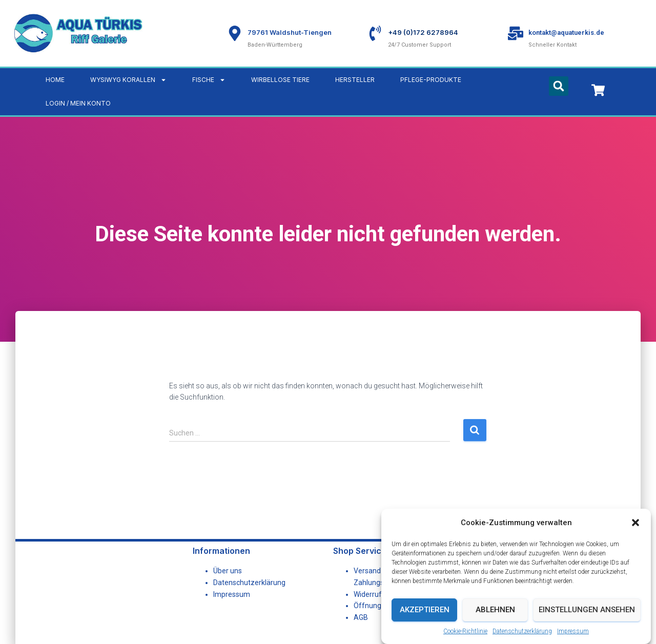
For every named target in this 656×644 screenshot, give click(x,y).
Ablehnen (495, 610)
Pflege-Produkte (431, 80)
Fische (209, 80)
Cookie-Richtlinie (465, 631)
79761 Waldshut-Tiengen (290, 32)
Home (55, 80)
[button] (635, 523)
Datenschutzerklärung (522, 631)
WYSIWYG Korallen (128, 80)
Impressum (573, 631)
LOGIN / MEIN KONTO (78, 103)
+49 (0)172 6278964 (423, 32)
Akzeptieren (425, 610)
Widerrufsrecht (378, 594)
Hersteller (355, 80)
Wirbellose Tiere (280, 80)
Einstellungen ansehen (587, 610)
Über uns (228, 571)
